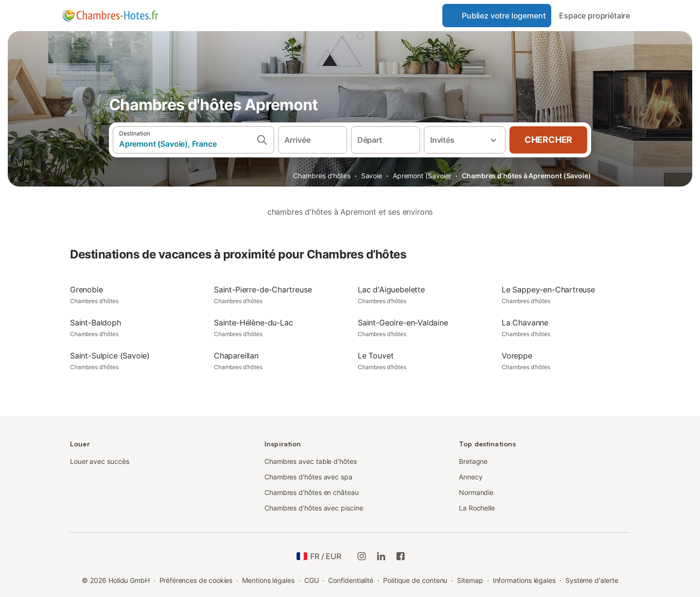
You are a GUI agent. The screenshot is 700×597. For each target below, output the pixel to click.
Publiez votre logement (497, 16)
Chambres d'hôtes (322, 176)
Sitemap (470, 580)
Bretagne (473, 461)
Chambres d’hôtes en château (312, 492)
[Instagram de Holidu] (362, 556)
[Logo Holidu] (110, 16)
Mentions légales (268, 580)
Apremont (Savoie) (422, 176)
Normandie (476, 492)
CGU (312, 580)
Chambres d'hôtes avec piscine (314, 508)
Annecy (471, 477)
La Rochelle (477, 508)
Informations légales (524, 580)
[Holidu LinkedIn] (381, 556)
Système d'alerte (592, 580)
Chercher (548, 140)
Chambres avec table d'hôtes (311, 461)
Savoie (372, 176)
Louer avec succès (100, 461)
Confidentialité (351, 580)
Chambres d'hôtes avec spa (308, 477)
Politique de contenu (415, 580)
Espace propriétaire (595, 16)
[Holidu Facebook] (401, 556)
